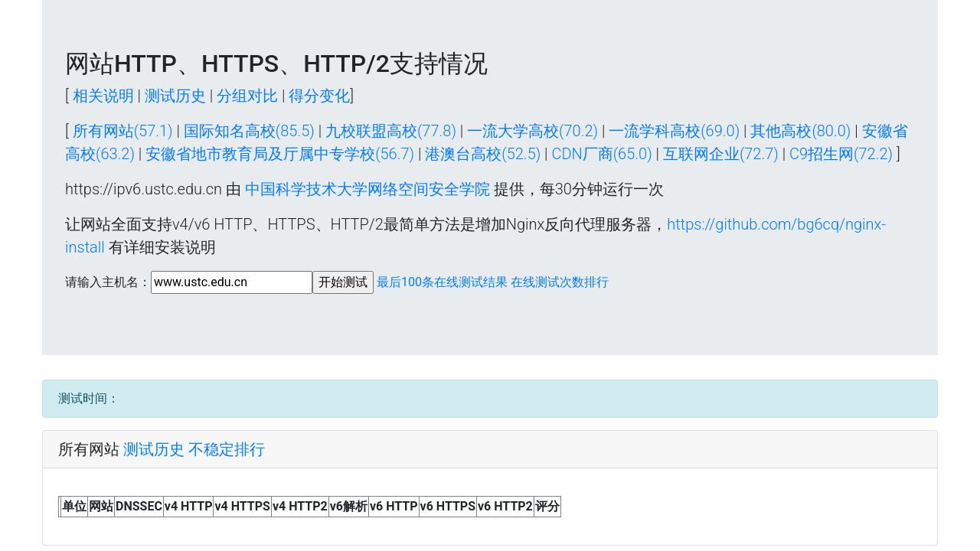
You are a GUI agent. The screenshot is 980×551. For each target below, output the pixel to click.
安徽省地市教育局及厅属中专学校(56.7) (280, 154)
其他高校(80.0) (800, 131)
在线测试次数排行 (560, 282)
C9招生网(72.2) (841, 154)
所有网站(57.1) (123, 131)
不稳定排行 (227, 449)
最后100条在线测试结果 (442, 282)
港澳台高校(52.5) (483, 154)
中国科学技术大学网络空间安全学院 (367, 189)
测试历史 (175, 96)
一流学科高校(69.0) (674, 131)
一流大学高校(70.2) (532, 131)
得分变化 (319, 96)
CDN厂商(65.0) (601, 154)
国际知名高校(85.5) (249, 131)
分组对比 (247, 96)
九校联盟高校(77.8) (391, 131)
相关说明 (103, 96)
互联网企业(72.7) (721, 154)
